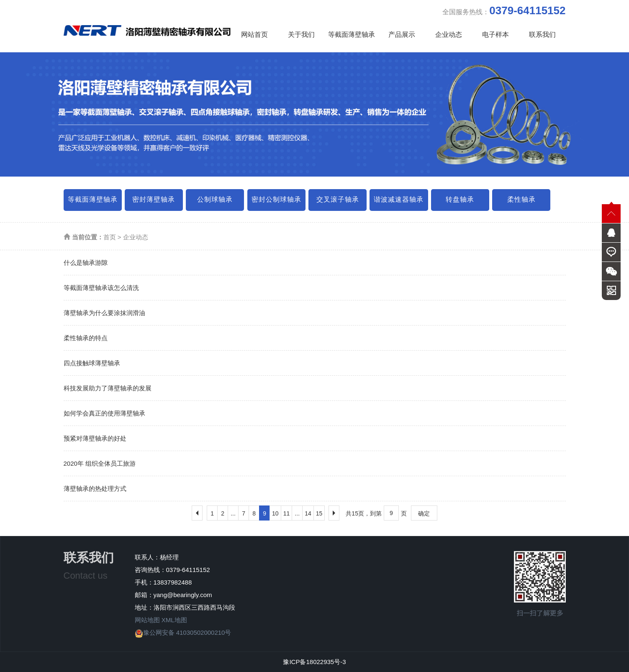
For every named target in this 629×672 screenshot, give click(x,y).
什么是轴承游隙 (86, 263)
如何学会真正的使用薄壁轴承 (104, 413)
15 (319, 513)
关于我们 (301, 35)
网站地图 (147, 620)
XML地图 (174, 620)
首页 (110, 237)
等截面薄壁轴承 (352, 35)
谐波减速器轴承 (399, 199)
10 (275, 513)
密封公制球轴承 (276, 199)
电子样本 (495, 35)
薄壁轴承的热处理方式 (95, 489)
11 (287, 513)
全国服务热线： (504, 10)
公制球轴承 (215, 199)
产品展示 (402, 35)
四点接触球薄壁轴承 (92, 363)
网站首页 (254, 35)
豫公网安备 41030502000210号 (183, 632)
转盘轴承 (460, 199)
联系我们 (542, 35)
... (233, 513)
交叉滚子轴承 (338, 199)
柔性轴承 (521, 199)
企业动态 (449, 35)
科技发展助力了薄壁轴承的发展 (108, 388)
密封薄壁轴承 (154, 199)
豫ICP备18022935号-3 (314, 662)
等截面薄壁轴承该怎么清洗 (101, 288)
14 (308, 513)
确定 (424, 513)
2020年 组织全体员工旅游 (100, 463)
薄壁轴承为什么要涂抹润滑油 (104, 313)
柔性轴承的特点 (86, 338)
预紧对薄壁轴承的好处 (95, 438)
